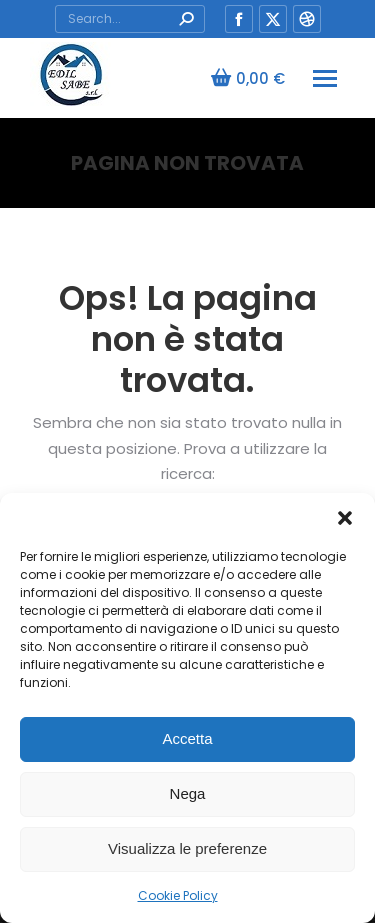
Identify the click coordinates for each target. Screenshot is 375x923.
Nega (188, 793)
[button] (345, 518)
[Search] (130, 19)
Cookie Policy (178, 895)
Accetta (187, 738)
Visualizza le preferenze (187, 848)
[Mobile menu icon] (325, 78)
